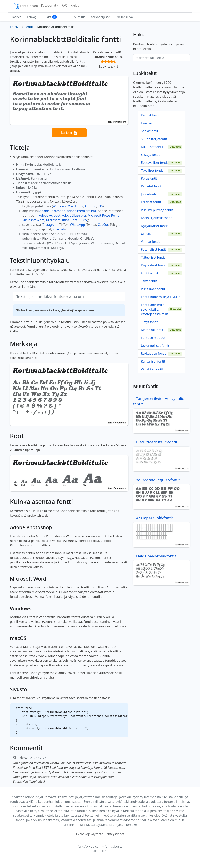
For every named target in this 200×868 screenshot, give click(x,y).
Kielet (74, 5)
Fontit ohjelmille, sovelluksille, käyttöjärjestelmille (155, 309)
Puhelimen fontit (153, 289)
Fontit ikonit (150, 273)
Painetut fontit (151, 186)
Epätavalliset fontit (154, 163)
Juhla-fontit (149, 194)
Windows (59, 206)
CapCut (103, 225)
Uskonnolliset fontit (155, 346)
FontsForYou (26, 6)
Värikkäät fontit (152, 369)
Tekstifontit (149, 281)
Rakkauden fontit (153, 353)
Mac (71, 206)
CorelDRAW (79, 220)
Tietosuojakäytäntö (90, 834)
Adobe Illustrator (74, 215)
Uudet (50, 17)
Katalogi (32, 17)
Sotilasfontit (150, 131)
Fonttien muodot (153, 338)
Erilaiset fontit (151, 202)
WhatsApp (77, 225)
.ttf (45, 192)
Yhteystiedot (115, 834)
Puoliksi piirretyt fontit (157, 210)
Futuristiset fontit (153, 249)
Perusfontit (149, 178)
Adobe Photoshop (52, 211)
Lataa (69, 133)
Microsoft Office (57, 220)
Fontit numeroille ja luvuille (161, 297)
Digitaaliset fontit (153, 265)
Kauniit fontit (150, 115)
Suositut (79, 17)
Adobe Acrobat (50, 215)
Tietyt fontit (149, 322)
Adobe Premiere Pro (82, 211)
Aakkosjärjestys (101, 17)
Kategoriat (49, 5)
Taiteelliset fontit (153, 257)
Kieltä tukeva (125, 17)
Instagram (50, 225)
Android (90, 206)
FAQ (64, 5)
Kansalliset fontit (153, 361)
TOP (66, 17)
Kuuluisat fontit (152, 147)
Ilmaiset (16, 17)
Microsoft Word (33, 220)
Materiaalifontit (152, 330)
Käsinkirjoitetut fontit (156, 218)
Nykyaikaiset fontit (154, 226)
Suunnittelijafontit (154, 139)
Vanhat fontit (150, 242)
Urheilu (146, 234)
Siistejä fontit (150, 155)
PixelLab (59, 229)
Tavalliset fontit (152, 170)
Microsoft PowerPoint (103, 215)
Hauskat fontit (151, 123)
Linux (79, 206)
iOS (100, 206)
